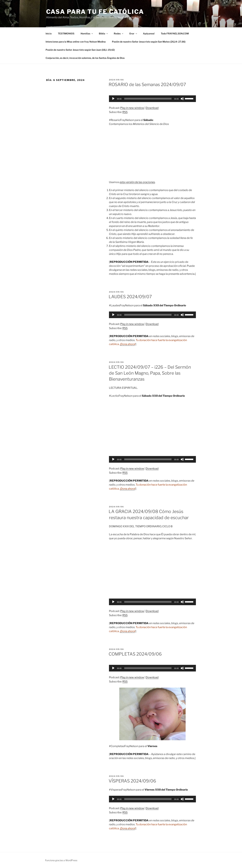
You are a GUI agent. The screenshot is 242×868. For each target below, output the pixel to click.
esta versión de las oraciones (137, 182)
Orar (133, 33)
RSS (125, 112)
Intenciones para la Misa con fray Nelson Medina (76, 42)
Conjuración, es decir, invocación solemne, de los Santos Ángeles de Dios (85, 58)
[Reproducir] (113, 99)
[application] (152, 99)
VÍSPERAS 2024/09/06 (132, 781)
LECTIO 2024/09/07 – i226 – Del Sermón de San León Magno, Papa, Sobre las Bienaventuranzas (150, 373)
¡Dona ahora (127, 344)
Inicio (49, 33)
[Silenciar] (182, 99)
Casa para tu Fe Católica (95, 12)
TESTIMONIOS (66, 33)
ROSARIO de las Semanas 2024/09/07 (147, 84)
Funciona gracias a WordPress (61, 860)
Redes (119, 33)
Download (152, 108)
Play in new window (132, 108)
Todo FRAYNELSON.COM (175, 33)
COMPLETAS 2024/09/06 (135, 654)
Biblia (104, 33)
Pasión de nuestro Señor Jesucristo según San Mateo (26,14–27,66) (149, 42)
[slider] (148, 99)
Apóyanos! (149, 33)
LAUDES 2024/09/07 (130, 297)
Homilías (87, 33)
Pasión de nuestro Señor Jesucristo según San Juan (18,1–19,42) (80, 50)
